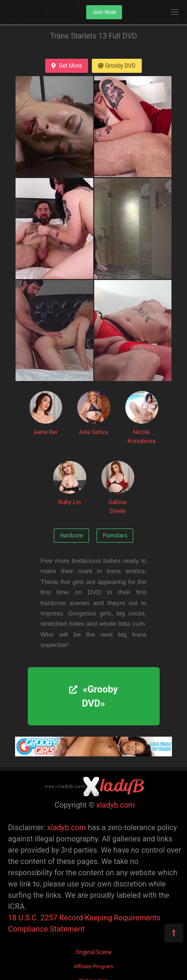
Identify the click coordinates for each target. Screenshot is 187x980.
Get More (66, 66)
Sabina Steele (118, 488)
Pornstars (115, 536)
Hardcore (71, 536)
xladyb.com (116, 805)
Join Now (104, 12)
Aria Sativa (94, 413)
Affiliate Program (94, 967)
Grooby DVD (117, 66)
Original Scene (93, 952)
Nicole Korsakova (142, 418)
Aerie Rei (46, 413)
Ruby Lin (70, 483)
